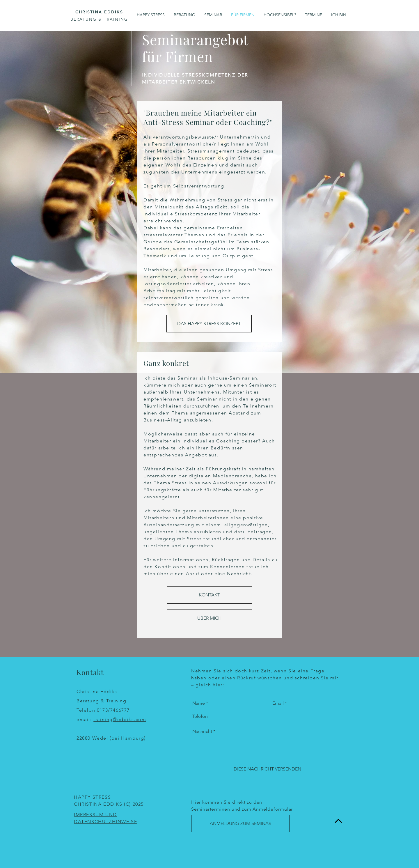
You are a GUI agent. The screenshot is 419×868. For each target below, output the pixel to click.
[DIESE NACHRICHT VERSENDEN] (267, 769)
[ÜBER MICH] (209, 618)
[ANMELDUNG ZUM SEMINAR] (240, 823)
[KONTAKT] (209, 595)
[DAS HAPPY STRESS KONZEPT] (209, 324)
